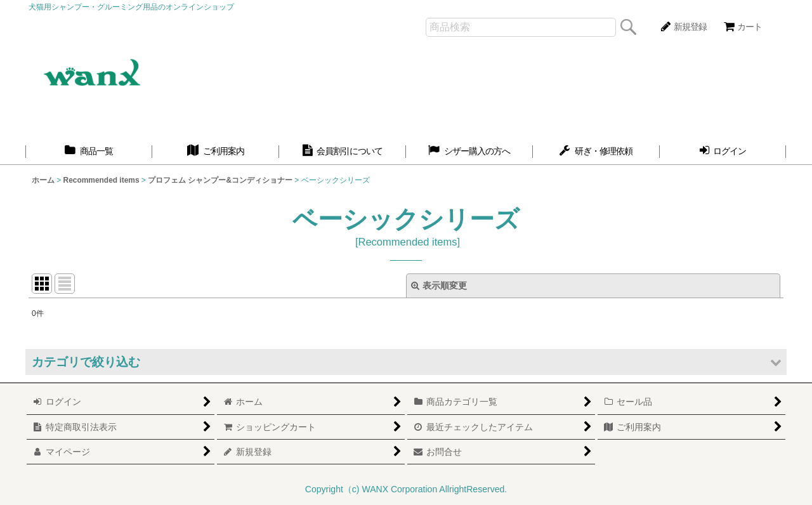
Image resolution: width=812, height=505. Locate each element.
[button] (406, 362)
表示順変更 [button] (439, 285)
